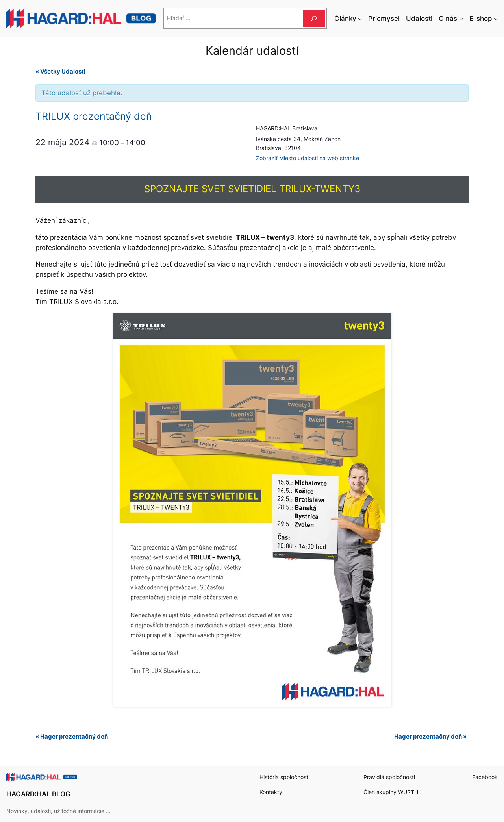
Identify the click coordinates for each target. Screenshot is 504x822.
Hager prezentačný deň (72, 736)
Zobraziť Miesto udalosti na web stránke (308, 158)
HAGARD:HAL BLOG (38, 794)
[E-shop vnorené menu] (496, 19)
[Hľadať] (314, 18)
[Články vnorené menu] (360, 19)
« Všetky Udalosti (60, 71)
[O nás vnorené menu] (461, 19)
